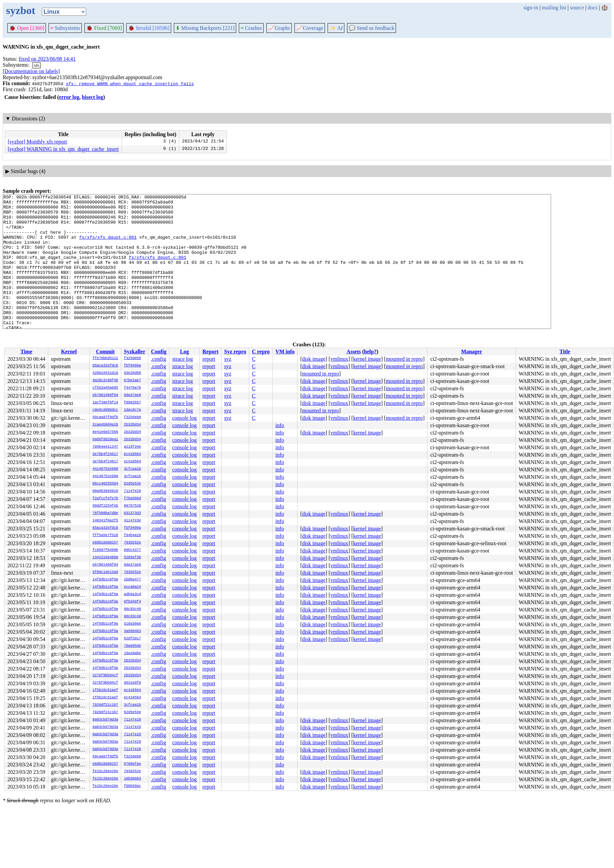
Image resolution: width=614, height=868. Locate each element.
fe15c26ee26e (105, 771)
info (280, 425)
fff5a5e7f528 (105, 535)
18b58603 (132, 779)
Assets (354, 352)
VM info (285, 352)
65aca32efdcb (105, 366)
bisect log (92, 97)
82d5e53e (132, 484)
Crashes (251, 28)
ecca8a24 (132, 587)
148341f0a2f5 (105, 521)
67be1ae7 (132, 381)
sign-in (531, 8)
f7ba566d (132, 499)
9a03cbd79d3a (105, 720)
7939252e (132, 543)
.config (159, 359)
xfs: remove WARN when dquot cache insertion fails (130, 83)
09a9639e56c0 (105, 491)
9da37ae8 (132, 395)
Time (26, 352)
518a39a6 (132, 624)
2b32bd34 (132, 425)
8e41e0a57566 (105, 432)
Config (159, 352)
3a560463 (132, 631)
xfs (37, 65)
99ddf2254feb (105, 506)
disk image (314, 359)
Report (210, 352)
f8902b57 (132, 403)
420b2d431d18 (105, 373)
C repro (261, 352)
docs (592, 8)
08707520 (132, 506)
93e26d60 (132, 373)
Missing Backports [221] (205, 28)
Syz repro (235, 352)
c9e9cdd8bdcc (105, 410)
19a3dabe (132, 653)
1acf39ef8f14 (105, 403)
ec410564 (132, 454)
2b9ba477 (132, 580)
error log (69, 97)
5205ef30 (132, 558)
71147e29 (132, 491)
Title (565, 352)
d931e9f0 (132, 683)
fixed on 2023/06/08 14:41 (47, 59)
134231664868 (105, 558)
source (577, 8)
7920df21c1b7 (105, 705)
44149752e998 (105, 469)
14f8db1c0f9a (105, 580)
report (209, 359)
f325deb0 (132, 358)
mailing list (554, 8)
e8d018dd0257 (105, 543)
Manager (472, 352)
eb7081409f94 (105, 395)
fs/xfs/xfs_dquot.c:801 (108, 246)
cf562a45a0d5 (105, 388)
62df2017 (132, 639)
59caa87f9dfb (105, 417)
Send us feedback (371, 28)
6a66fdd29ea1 (105, 440)
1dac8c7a (132, 410)
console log (184, 418)
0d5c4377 (132, 550)
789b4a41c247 (105, 447)
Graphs (279, 28)
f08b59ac (132, 786)
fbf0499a (132, 366)
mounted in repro (404, 359)
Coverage (310, 28)
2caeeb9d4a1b (105, 425)
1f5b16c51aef (105, 690)
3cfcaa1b (132, 469)
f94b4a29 (132, 535)
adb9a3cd (132, 594)
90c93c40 (132, 609)
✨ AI (336, 28)
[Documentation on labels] (31, 71)
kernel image (367, 359)
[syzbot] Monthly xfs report (37, 142)
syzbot (21, 10)
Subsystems (65, 28)
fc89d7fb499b (105, 550)
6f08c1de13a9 (105, 572)
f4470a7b (132, 388)
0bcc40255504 (105, 484)
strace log (183, 359)
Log (184, 352)
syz (228, 359)
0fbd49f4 (132, 602)
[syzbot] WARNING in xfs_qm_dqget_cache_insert (63, 149)
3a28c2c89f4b (105, 381)
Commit (105, 352)
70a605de (132, 646)
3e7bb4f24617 (105, 454)
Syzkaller (135, 352)
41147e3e (132, 521)
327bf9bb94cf (105, 676)
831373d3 (132, 513)
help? (370, 352)
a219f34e (132, 447)
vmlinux (339, 359)
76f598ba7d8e (105, 513)
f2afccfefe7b (105, 499)
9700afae (132, 764)
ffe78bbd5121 (105, 358)
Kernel (69, 352)
